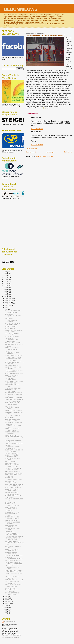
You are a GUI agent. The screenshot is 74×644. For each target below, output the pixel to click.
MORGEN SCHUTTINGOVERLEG (12, 446)
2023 (5, 276)
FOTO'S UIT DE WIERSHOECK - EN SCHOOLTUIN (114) (14, 571)
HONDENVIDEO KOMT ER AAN (14, 580)
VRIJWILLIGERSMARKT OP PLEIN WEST (13, 441)
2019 (5, 283)
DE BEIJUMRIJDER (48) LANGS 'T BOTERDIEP (14, 331)
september (9, 304)
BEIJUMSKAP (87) (10, 417)
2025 (5, 272)
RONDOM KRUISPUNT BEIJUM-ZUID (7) (12, 508)
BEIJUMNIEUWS (20, 9)
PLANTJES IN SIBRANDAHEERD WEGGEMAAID (11, 340)
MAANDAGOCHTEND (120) (13, 388)
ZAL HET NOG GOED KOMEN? (14, 473)
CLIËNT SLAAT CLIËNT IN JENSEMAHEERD (12, 456)
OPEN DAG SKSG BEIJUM (13, 343)
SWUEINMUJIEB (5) (11, 463)
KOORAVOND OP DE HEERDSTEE (11, 515)
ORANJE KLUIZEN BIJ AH (12, 435)
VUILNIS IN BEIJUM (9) (12, 453)
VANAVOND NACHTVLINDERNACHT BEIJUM (13, 426)
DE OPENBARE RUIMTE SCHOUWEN (12, 433)
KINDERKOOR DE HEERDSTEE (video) (12, 505)
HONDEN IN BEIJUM (11, 520)
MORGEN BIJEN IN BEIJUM (13, 488)
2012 (5, 297)
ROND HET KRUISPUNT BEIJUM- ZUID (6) (12, 550)
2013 (5, 295)
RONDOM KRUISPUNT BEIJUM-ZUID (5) (12, 553)
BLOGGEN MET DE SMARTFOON (11, 390)
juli (6, 307)
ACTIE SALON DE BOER (12, 512)
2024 (5, 274)
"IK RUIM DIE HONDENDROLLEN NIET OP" (13, 316)
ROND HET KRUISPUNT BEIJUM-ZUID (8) (12, 404)
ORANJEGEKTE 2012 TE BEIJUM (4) (12, 577)
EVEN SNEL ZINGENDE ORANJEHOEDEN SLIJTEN (14, 535)
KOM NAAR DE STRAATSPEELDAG (12, 532)
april (7, 598)
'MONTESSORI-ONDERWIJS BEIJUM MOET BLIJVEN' (13, 356)
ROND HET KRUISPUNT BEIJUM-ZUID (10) (12, 376)
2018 (5, 285)
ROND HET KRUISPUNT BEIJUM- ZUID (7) (12, 429)
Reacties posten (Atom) (45, 156)
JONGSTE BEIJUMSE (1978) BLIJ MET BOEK (13, 360)
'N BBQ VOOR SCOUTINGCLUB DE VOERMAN (12, 320)
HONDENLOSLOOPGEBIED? (13, 398)
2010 (5, 607)
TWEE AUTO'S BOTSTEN (12, 416)
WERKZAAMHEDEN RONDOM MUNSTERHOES (14, 382)
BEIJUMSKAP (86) (10, 502)
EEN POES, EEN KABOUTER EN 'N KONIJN (13, 334)
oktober (8, 302)
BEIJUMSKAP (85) (10, 588)
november (8, 300)
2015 (5, 291)
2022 (5, 278)
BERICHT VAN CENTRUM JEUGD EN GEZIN (12, 324)
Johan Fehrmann (10, 622)
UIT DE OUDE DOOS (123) (13, 365)
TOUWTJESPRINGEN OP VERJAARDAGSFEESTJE (13, 563)
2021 (5, 279)
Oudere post (68, 152)
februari (8, 601)
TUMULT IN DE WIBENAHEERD (14, 556)
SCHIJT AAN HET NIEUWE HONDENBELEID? (13, 312)
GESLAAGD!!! (9, 510)
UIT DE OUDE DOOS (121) (13, 541)
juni (6, 309)
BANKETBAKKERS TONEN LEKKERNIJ (13, 496)
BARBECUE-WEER (10, 327)
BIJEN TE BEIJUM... (11, 461)
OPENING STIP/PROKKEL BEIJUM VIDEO (12, 594)
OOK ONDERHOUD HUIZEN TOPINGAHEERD (13, 586)
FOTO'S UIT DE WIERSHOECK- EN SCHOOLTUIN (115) (14, 485)
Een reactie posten (31, 149)
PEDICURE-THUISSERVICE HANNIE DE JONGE (13, 469)
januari (8, 603)
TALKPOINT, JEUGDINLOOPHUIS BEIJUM (12, 407)
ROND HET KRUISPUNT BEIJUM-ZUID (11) (12, 349)
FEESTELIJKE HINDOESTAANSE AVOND (13, 479)
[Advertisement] (12, 212)
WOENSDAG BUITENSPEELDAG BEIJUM (14, 558)
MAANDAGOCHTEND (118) (13, 561)
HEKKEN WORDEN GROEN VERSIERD (13, 368)
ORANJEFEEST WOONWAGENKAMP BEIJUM (12, 567)
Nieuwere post (31, 152)
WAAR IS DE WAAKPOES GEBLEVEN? (12, 523)
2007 (5, 613)
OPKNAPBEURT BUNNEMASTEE (11, 379)
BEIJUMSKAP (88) (10, 328)
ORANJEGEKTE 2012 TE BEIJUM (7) (45, 35)
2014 (5, 293)
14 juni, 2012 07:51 (37, 129)
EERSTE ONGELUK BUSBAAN (14, 393)
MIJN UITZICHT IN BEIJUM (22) (14, 373)
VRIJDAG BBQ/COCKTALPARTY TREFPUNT (12, 352)
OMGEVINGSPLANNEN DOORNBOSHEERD (12, 518)
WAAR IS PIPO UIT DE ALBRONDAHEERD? (12, 493)
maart (7, 600)
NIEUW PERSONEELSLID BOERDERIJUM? (12, 420)
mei (7, 596)
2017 (5, 287)
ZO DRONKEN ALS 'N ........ (13, 448)
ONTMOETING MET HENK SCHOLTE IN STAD (13, 466)
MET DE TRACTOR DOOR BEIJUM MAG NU (12, 539)
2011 (5, 605)
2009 (5, 609)
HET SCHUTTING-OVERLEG (13, 422)
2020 (5, 281)
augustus (8, 306)
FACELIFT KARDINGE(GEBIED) (14, 443)
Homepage (50, 152)
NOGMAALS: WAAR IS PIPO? (13, 411)
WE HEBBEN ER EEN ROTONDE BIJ (11, 590)
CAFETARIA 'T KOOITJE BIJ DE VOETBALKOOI (14, 451)
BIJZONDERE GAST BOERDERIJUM (11, 482)
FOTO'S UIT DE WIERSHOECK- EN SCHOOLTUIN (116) (14, 400)
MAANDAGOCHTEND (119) (13, 471)
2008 (5, 611)
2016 (5, 289)
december (8, 298)
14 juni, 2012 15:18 (37, 145)
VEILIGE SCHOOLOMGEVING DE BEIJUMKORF (14, 371)
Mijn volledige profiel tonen (10, 637)
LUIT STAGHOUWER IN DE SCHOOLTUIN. (13, 582)
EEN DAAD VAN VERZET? (13, 337)
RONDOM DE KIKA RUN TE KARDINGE (13, 476)
